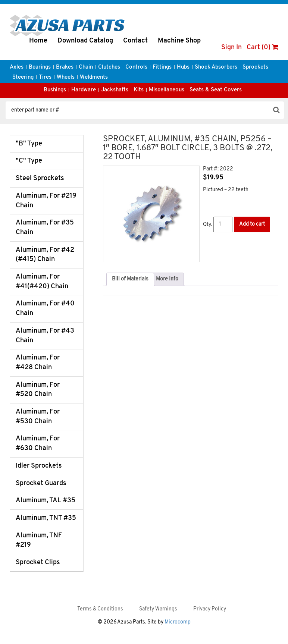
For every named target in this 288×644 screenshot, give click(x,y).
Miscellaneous (167, 90)
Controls (136, 67)
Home (38, 41)
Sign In (231, 48)
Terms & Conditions (100, 609)
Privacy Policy (210, 609)
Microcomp (178, 622)
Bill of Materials (130, 279)
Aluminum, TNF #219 (39, 541)
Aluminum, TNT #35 (46, 518)
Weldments (94, 77)
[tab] (130, 279)
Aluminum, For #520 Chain (38, 390)
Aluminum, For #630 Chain (38, 444)
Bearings (40, 67)
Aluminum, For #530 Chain (38, 417)
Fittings (162, 67)
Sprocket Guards (41, 483)
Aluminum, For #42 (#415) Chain (45, 255)
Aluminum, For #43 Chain (45, 336)
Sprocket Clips (38, 563)
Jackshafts (115, 90)
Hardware (84, 90)
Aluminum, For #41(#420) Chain (42, 282)
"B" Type (29, 144)
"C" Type (29, 161)
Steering (23, 77)
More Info (167, 279)
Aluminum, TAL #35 (46, 501)
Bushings (55, 90)
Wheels (66, 77)
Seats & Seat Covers (216, 90)
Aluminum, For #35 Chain (45, 228)
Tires (45, 77)
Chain (86, 67)
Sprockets (255, 67)
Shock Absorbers (216, 67)
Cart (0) (262, 48)
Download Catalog (85, 41)
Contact (135, 41)
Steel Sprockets (40, 178)
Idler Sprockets (39, 466)
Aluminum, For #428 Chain (38, 363)
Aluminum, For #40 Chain (45, 309)
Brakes (65, 67)
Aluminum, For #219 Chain (46, 201)
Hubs (183, 67)
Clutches (109, 67)
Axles (17, 67)
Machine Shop (179, 41)
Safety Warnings (158, 609)
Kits (139, 90)
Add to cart (252, 224)
